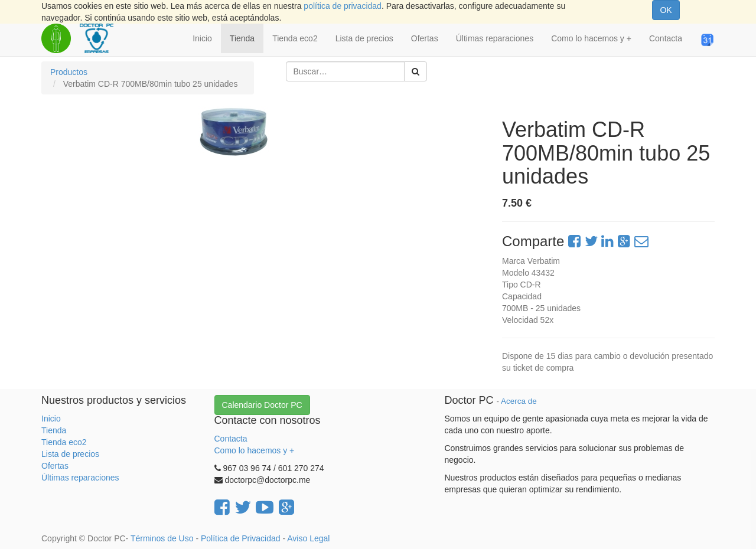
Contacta (231, 439)
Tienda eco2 (64, 442)
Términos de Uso (162, 538)
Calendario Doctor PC (262, 405)
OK (666, 10)
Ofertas (55, 466)
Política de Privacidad (241, 538)
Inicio (51, 419)
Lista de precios (70, 454)
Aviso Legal (308, 538)
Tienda (54, 430)
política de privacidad (343, 6)
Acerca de (519, 401)
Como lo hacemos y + (255, 450)
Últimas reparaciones (80, 478)
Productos (69, 72)
